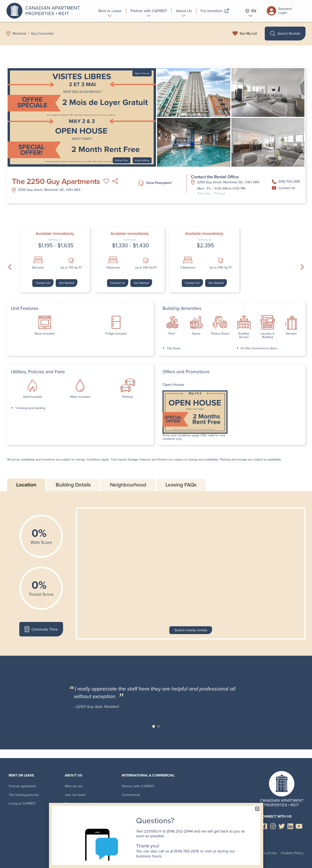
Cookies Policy (292, 853)
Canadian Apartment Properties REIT (44, 11)
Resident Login (279, 11)
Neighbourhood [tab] (128, 485)
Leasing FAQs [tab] (181, 485)
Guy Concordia (42, 34)
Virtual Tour (122, 160)
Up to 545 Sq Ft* (146, 268)
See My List (248, 34)
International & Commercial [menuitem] (148, 775)
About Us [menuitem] (74, 775)
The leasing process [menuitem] (24, 795)
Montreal (19, 34)
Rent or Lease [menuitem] (21, 775)
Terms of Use (267, 853)
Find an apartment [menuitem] (22, 786)
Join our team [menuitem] (75, 795)
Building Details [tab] (73, 485)
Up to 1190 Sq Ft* (221, 268)
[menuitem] (110, 11)
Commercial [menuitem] (131, 795)
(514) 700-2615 (286, 181)
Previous (10, 267)
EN (251, 11)
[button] (257, 809)
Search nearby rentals (191, 630)
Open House (142, 73)
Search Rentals (285, 34)
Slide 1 (154, 726)
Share (115, 181)
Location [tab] (26, 485)
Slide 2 (158, 726)
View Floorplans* (156, 183)
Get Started (67, 283)
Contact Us (284, 188)
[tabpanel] (156, 573)
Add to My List (106, 181)
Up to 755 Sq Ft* (71, 268)
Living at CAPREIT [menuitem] (22, 803)
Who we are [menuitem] (74, 786)
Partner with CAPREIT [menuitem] (138, 786)
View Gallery (142, 160)
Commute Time (41, 629)
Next (302, 267)
